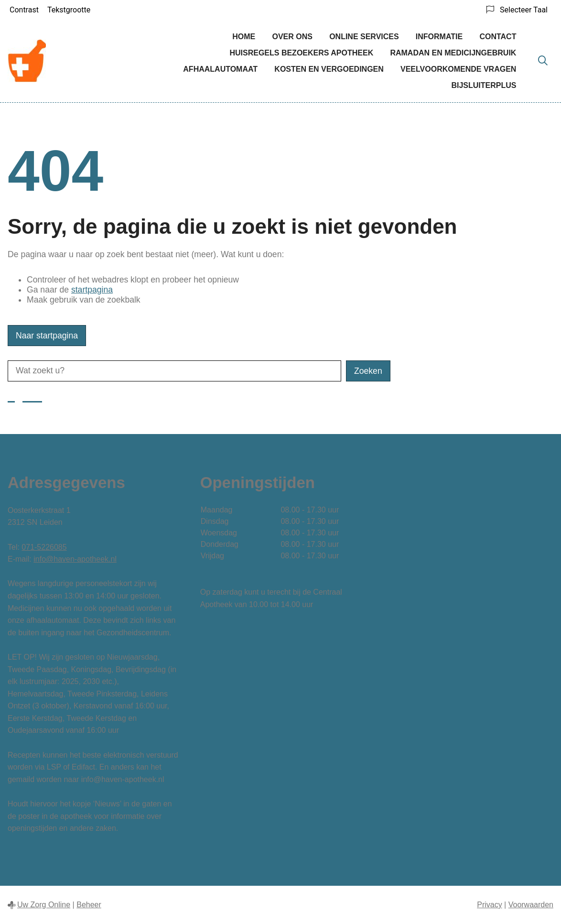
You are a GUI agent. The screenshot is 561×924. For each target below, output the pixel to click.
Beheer (89, 905)
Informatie (439, 37)
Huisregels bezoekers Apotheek (301, 53)
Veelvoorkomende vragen (458, 69)
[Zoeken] (543, 61)
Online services (364, 37)
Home (244, 37)
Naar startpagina (47, 336)
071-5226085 (44, 547)
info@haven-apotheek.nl (75, 559)
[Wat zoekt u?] (174, 371)
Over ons (292, 37)
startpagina (92, 290)
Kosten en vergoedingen (329, 69)
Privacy (489, 905)
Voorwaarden (531, 905)
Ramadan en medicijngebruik (453, 53)
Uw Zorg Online (44, 905)
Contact (498, 37)
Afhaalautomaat (220, 69)
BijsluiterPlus (484, 85)
